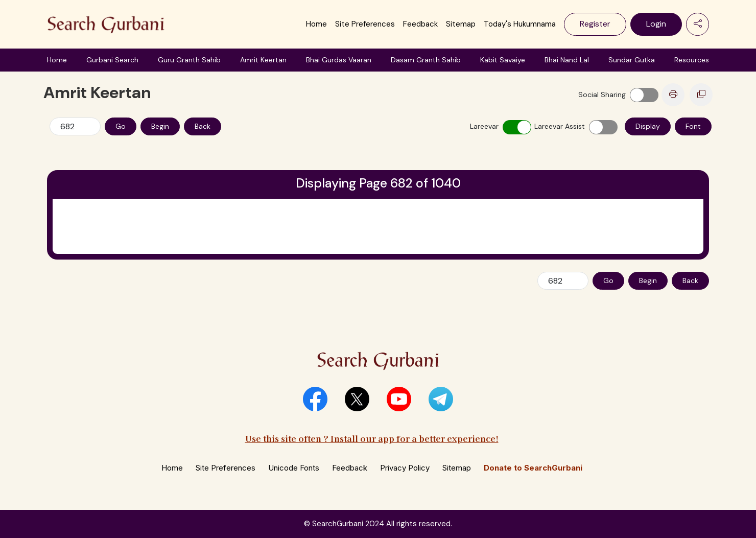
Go (121, 126)
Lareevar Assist (560, 126)
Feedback (420, 24)
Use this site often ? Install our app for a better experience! (372, 438)
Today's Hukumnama (520, 24)
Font (693, 126)
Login (656, 24)
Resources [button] (692, 60)
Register (595, 24)
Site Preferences (365, 24)
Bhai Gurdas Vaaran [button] (339, 60)
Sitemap (461, 24)
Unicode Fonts (294, 468)
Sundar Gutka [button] (632, 60)
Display (648, 126)
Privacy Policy (405, 468)
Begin (160, 126)
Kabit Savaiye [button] (503, 60)
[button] (315, 399)
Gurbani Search (112, 60)
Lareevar (484, 126)
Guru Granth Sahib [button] (189, 60)
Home (316, 24)
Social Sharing (602, 95)
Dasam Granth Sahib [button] (426, 60)
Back (203, 126)
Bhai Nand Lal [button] (567, 60)
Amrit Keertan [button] (263, 60)
